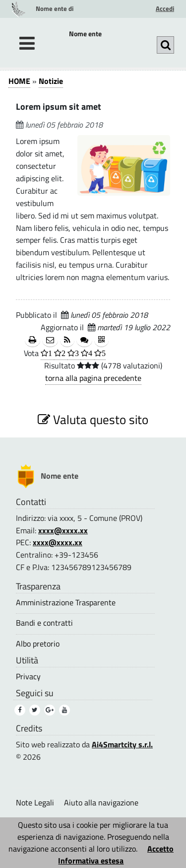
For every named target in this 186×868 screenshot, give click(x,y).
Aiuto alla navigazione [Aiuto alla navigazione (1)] (101, 802)
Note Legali (35, 802)
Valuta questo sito (93, 419)
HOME (19, 81)
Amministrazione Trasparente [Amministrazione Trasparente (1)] (66, 603)
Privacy (28, 677)
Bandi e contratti (44, 623)
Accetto (160, 849)
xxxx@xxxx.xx (63, 530)
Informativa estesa (91, 861)
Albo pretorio (38, 644)
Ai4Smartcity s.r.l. (122, 744)
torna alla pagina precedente (93, 378)
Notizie (51, 81)
